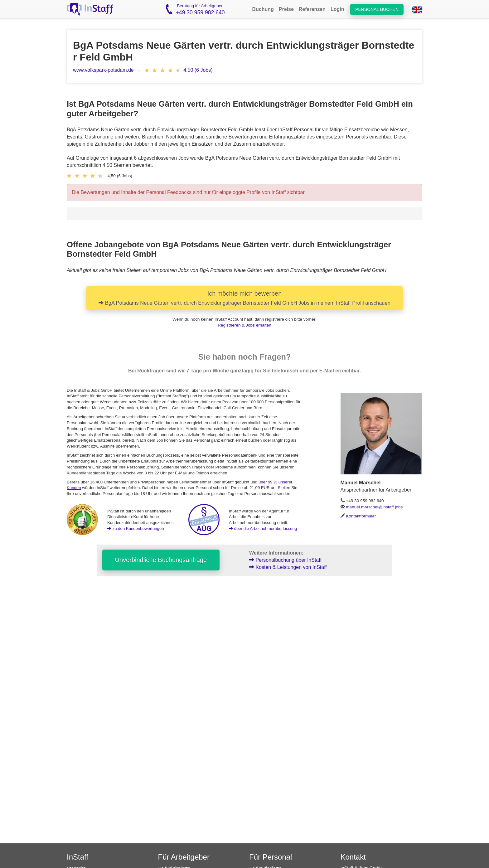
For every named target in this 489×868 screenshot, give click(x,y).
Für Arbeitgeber (184, 857)
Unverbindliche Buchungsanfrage (161, 560)
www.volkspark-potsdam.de (103, 70)
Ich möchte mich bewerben (244, 298)
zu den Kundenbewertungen (136, 529)
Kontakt (353, 857)
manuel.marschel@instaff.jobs (374, 507)
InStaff (77, 857)
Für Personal (271, 857)
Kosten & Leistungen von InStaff (288, 567)
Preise (286, 9)
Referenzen (312, 9)
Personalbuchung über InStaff (285, 560)
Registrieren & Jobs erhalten (244, 325)
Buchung (263, 9)
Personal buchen (377, 9)
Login (337, 9)
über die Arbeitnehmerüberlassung (263, 529)
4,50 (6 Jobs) (198, 70)
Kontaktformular (361, 516)
